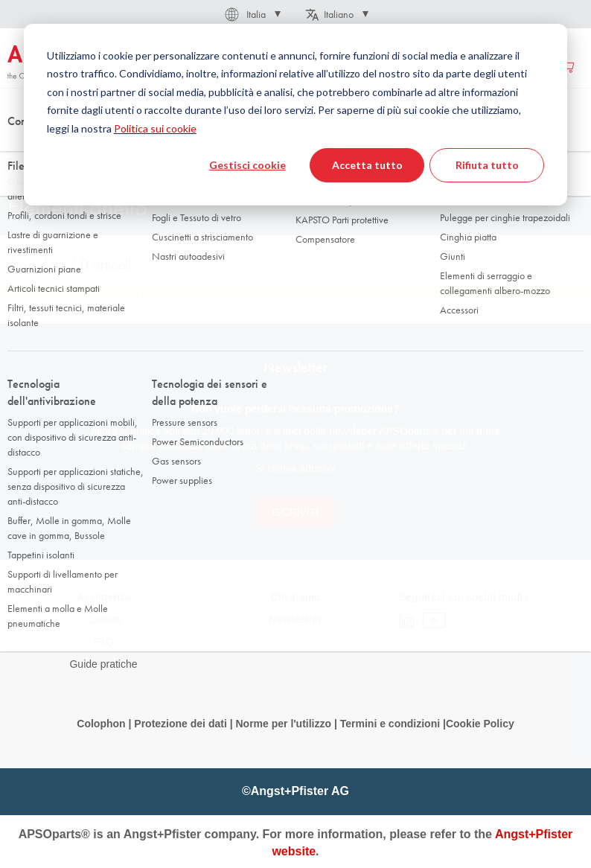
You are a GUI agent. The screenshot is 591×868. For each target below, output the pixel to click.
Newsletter (296, 619)
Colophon (101, 724)
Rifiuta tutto (487, 165)
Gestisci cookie (247, 165)
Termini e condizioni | (393, 724)
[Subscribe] (295, 512)
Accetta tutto (367, 165)
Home (19, 148)
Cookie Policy (480, 724)
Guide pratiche (103, 664)
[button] (252, 14)
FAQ (103, 642)
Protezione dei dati (180, 724)
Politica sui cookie (155, 128)
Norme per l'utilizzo (283, 724)
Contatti (103, 619)
